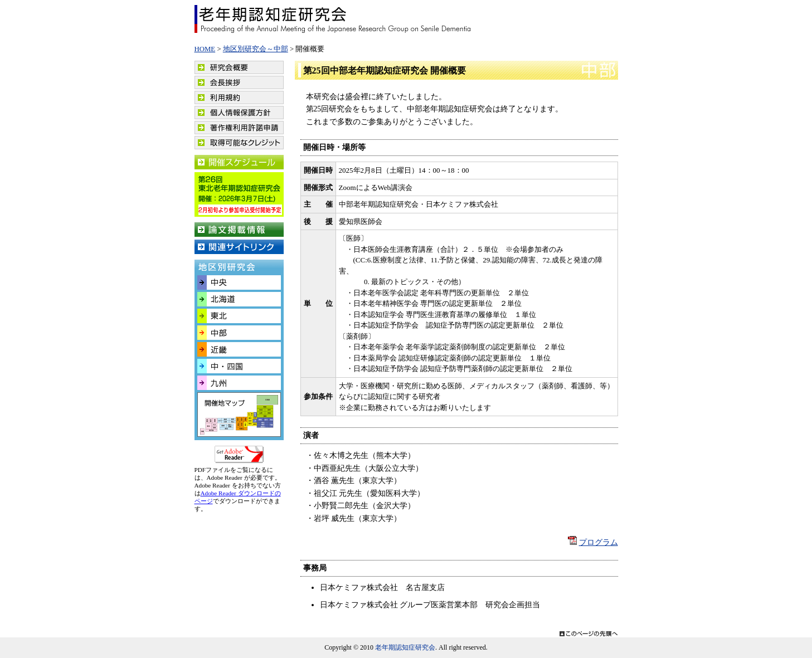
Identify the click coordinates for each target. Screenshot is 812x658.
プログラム (599, 542)
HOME (205, 49)
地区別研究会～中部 (256, 49)
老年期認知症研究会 (333, 19)
